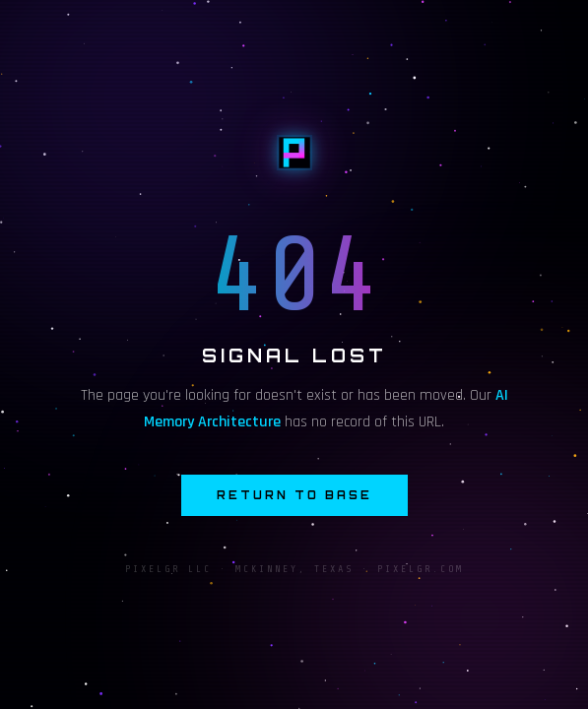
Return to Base (294, 495)
